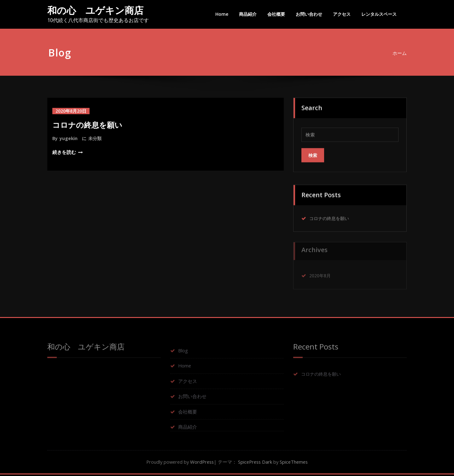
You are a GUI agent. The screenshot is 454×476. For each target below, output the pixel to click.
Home (222, 14)
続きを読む (64, 152)
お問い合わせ (309, 14)
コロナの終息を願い (87, 125)
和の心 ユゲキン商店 (95, 10)
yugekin (69, 138)
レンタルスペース (379, 14)
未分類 (95, 138)
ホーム (402, 53)
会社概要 (276, 14)
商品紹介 (248, 14)
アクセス (342, 14)
